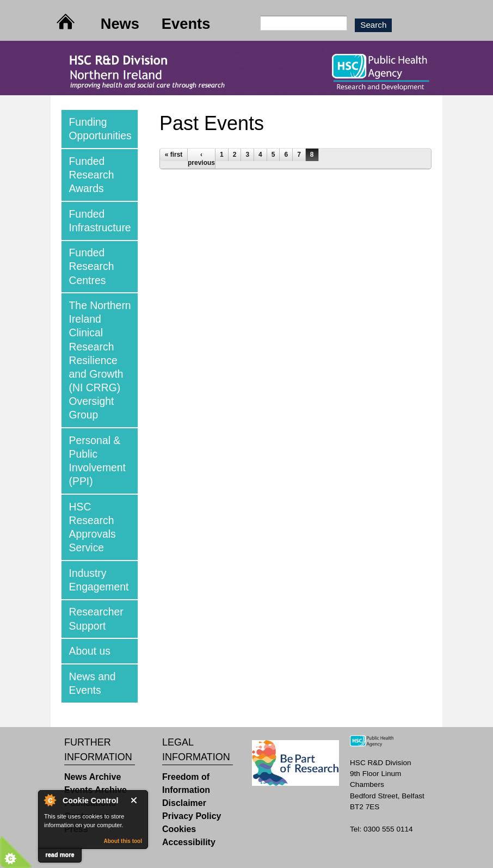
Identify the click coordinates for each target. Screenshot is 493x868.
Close (136, 800)
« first (174, 155)
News (120, 24)
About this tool (123, 841)
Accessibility (189, 842)
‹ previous (201, 158)
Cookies (179, 829)
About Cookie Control (50, 800)
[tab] (100, 129)
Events (186, 24)
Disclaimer (184, 803)
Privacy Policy (192, 816)
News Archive (93, 777)
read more (60, 854)
